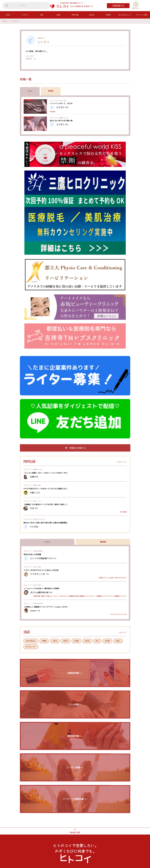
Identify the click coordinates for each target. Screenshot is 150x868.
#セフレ (106, 578)
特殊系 (61, 118)
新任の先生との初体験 (32, 554)
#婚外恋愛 (37, 596)
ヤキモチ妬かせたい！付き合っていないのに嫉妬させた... (46, 489)
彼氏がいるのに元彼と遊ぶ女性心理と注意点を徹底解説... (46, 523)
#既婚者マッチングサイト (87, 596)
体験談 (30, 91)
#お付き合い (31, 641)
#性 (116, 578)
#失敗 (107, 641)
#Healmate (64, 596)
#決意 (76, 641)
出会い (61, 100)
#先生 (87, 641)
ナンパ (40, 501)
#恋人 (118, 641)
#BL (97, 641)
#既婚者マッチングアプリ (105, 596)
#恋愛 (101, 578)
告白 (39, 567)
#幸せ (55, 641)
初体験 (40, 551)
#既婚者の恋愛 (73, 596)
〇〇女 (66, 118)
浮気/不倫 (36, 603)
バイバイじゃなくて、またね (61, 103)
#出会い (112, 578)
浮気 (41, 603)
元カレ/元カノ (41, 519)
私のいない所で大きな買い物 (61, 120)
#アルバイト (31, 647)
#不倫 (47, 596)
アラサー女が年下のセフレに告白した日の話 (41, 570)
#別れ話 (52, 112)
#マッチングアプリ (117, 614)
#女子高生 (123, 512)
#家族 (44, 641)
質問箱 (51, 91)
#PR (125, 614)
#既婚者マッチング (120, 596)
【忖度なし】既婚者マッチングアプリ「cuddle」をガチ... (46, 607)
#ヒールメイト (55, 596)
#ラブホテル (122, 578)
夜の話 (35, 551)
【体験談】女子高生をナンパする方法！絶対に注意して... (46, 504)
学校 (65, 100)
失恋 (34, 519)
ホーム (5, 21)
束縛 (39, 485)
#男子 (65, 641)
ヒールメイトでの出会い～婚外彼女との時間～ (42, 588)
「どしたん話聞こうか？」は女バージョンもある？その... (46, 473)
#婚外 (43, 596)
